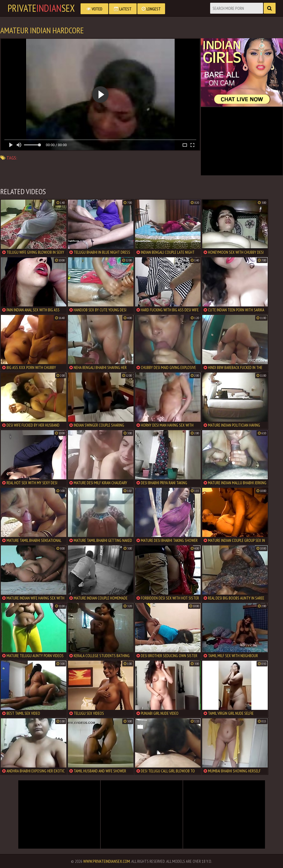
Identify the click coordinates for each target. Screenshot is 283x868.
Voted (94, 9)
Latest (123, 9)
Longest (151, 9)
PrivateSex (41, 8)
